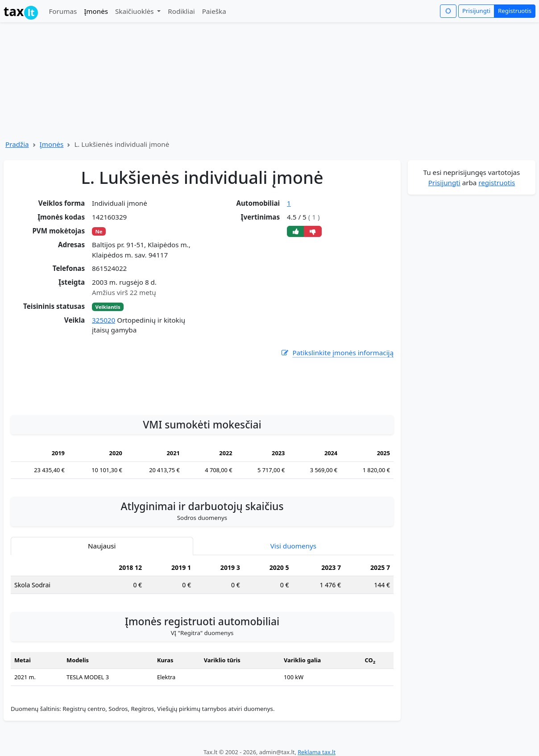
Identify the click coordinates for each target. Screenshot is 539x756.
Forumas (63, 11)
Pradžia (17, 144)
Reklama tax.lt (317, 752)
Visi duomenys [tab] (293, 546)
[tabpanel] (202, 580)
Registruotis (515, 11)
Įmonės (96, 11)
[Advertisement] (202, 382)
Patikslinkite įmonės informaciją (337, 353)
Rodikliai (181, 11)
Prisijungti (476, 11)
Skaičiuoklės (135, 11)
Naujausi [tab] (102, 546)
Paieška (214, 11)
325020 (104, 320)
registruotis (497, 183)
